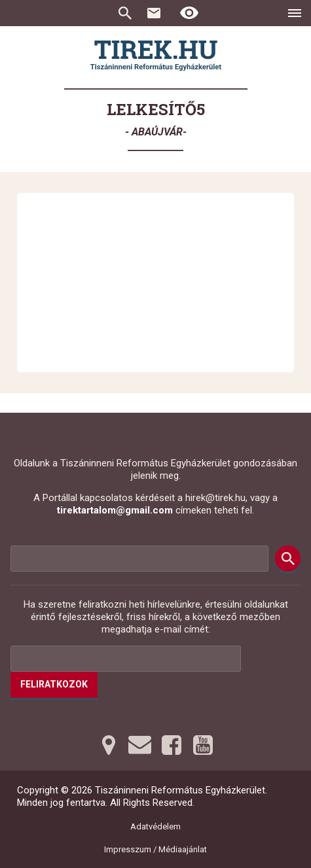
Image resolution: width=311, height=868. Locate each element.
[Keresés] (288, 559)
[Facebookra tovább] (172, 745)
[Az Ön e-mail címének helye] (126, 659)
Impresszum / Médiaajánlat (155, 849)
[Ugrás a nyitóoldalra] (156, 56)
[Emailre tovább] (140, 745)
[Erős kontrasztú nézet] (189, 13)
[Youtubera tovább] (203, 745)
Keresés (125, 13)
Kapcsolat (154, 13)
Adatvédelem (155, 826)
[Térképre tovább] (109, 745)
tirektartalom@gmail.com (115, 510)
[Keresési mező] (139, 559)
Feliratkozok (54, 684)
